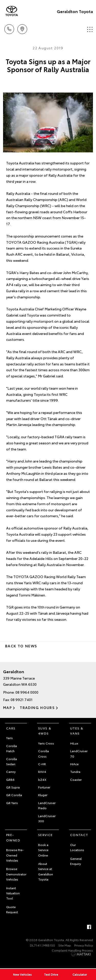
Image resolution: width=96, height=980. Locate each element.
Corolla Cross (44, 753)
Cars (11, 728)
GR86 (10, 779)
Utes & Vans (77, 731)
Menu (90, 29)
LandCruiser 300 (47, 818)
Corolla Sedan (12, 761)
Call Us (9, 28)
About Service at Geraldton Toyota (46, 871)
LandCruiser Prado (47, 805)
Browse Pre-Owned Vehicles (15, 855)
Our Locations (77, 847)
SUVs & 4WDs (45, 731)
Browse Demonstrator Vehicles (16, 874)
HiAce (74, 764)
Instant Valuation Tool (13, 893)
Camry (11, 771)
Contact (79, 835)
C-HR (42, 764)
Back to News (21, 646)
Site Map (65, 945)
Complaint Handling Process (72, 950)
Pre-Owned (13, 837)
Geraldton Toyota (75, 11)
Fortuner (44, 787)
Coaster (76, 779)
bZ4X (42, 779)
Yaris (9, 738)
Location (22, 28)
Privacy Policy (84, 945)
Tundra (75, 771)
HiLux (74, 743)
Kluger (43, 795)
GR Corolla (14, 795)
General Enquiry (76, 861)
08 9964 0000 (27, 692)
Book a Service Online (43, 850)
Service (46, 835)
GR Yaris (12, 803)
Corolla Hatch (12, 748)
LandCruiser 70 (79, 753)
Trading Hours (37, 707)
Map (7, 707)
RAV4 (42, 771)
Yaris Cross (46, 743)
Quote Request (12, 909)
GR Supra (13, 787)
